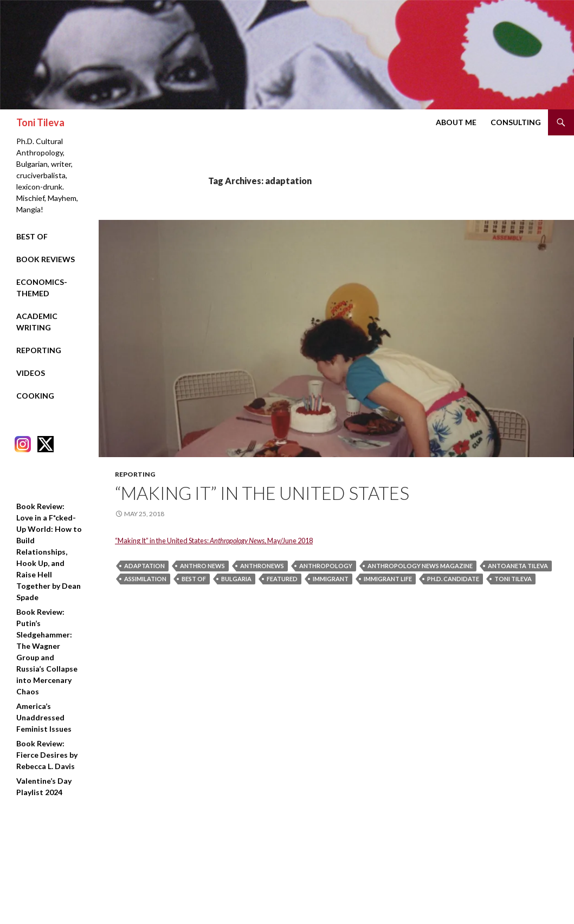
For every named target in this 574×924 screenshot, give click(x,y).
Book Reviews (46, 259)
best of (194, 579)
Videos (31, 373)
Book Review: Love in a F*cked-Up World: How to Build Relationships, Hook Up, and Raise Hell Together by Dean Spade (49, 552)
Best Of (32, 236)
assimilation (145, 579)
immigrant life (388, 579)
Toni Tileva (40, 122)
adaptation (144, 566)
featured (282, 579)
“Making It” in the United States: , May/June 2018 (214, 541)
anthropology (326, 566)
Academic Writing (37, 322)
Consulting (516, 122)
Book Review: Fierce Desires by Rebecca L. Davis (47, 755)
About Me (456, 122)
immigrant (331, 579)
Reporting (135, 474)
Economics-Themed (42, 288)
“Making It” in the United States (262, 493)
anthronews (262, 566)
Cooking (35, 396)
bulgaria (236, 579)
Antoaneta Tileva (518, 566)
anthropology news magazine (420, 566)
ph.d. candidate (453, 579)
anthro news (202, 566)
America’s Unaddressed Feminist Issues (44, 717)
